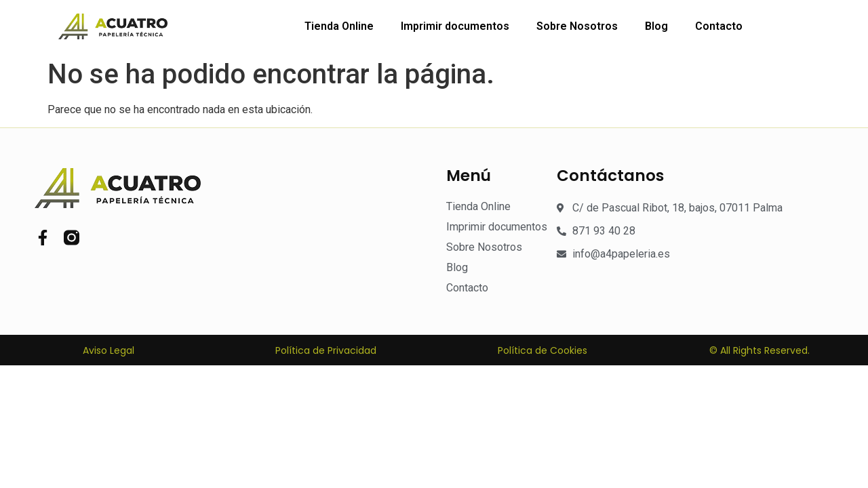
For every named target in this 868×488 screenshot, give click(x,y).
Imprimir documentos (455, 26)
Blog (656, 26)
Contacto (719, 26)
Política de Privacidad (326, 350)
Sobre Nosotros (577, 26)
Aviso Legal (108, 350)
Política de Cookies (542, 350)
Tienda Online (339, 26)
